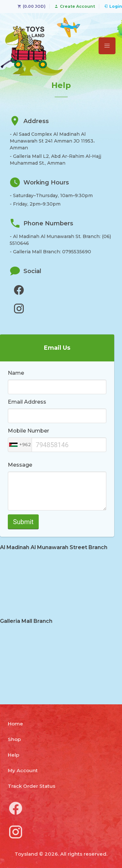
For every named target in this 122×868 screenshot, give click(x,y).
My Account (23, 770)
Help (14, 755)
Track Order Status (32, 786)
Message (20, 465)
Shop (14, 739)
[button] (107, 46)
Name (16, 373)
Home (15, 724)
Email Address (27, 402)
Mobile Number (28, 431)
